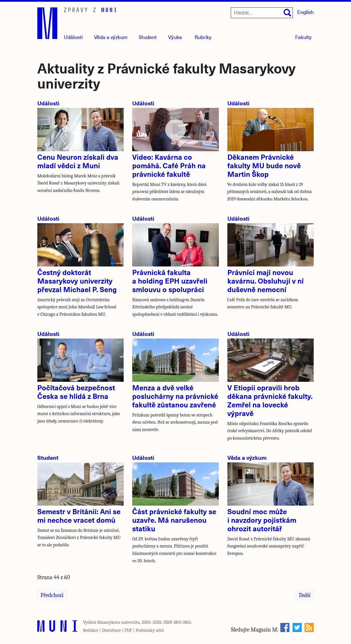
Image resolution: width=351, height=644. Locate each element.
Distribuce (111, 630)
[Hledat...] (262, 13)
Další (305, 595)
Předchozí (52, 595)
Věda (111, 37)
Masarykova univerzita (119, 622)
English (305, 12)
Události (73, 37)
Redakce (91, 630)
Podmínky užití (150, 630)
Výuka (175, 37)
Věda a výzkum (247, 457)
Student (148, 37)
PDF (128, 630)
